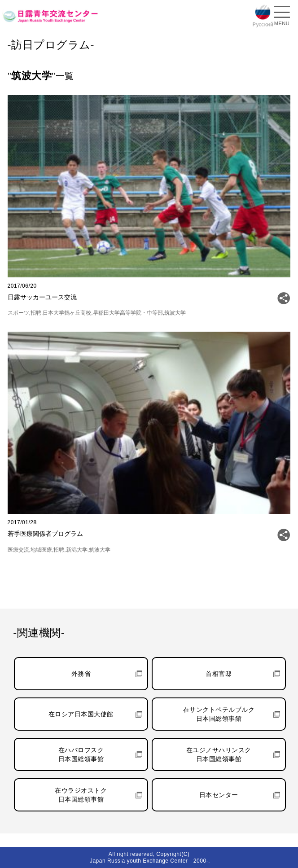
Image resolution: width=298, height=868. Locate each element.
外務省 (81, 674)
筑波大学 (175, 313)
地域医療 (41, 550)
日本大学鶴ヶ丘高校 (67, 313)
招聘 (36, 313)
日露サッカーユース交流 (42, 297)
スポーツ (18, 313)
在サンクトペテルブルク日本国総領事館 (219, 714)
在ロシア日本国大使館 (81, 714)
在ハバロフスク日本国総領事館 (81, 754)
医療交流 (18, 550)
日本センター (219, 795)
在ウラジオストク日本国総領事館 (81, 795)
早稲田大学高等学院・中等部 (128, 313)
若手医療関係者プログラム (45, 534)
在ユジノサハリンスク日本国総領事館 (219, 754)
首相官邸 (219, 674)
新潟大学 (77, 550)
